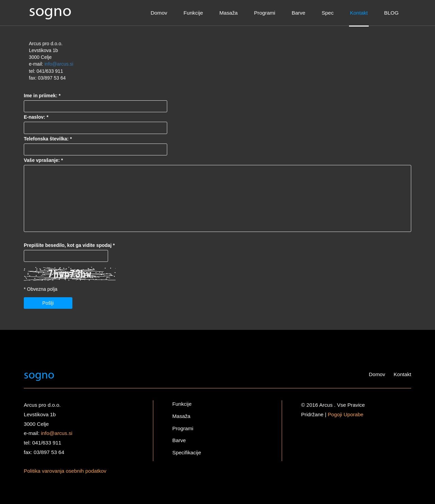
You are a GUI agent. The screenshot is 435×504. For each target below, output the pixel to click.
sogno (50, 12)
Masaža (229, 13)
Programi (265, 13)
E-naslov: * (36, 117)
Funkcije (193, 13)
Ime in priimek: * (42, 95)
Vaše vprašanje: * (43, 160)
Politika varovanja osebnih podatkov (66, 471)
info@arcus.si (59, 64)
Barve (298, 13)
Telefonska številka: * (48, 138)
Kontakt (359, 13)
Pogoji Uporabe (346, 414)
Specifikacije (187, 452)
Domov (159, 13)
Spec (328, 13)
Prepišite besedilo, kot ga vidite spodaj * (69, 245)
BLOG (391, 13)
